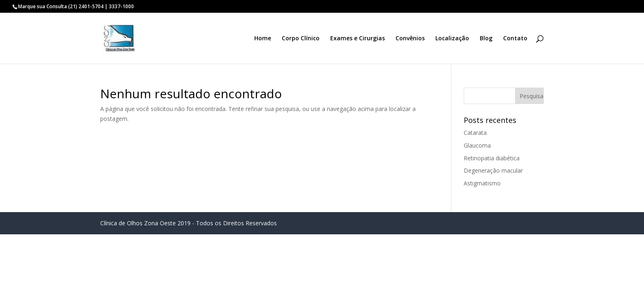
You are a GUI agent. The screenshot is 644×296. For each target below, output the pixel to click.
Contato (515, 39)
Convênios (410, 39)
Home (263, 39)
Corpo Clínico (301, 39)
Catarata (475, 133)
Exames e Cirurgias (358, 39)
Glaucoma (477, 145)
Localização (452, 39)
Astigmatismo (482, 183)
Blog (486, 39)
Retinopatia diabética (492, 158)
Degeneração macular (493, 170)
